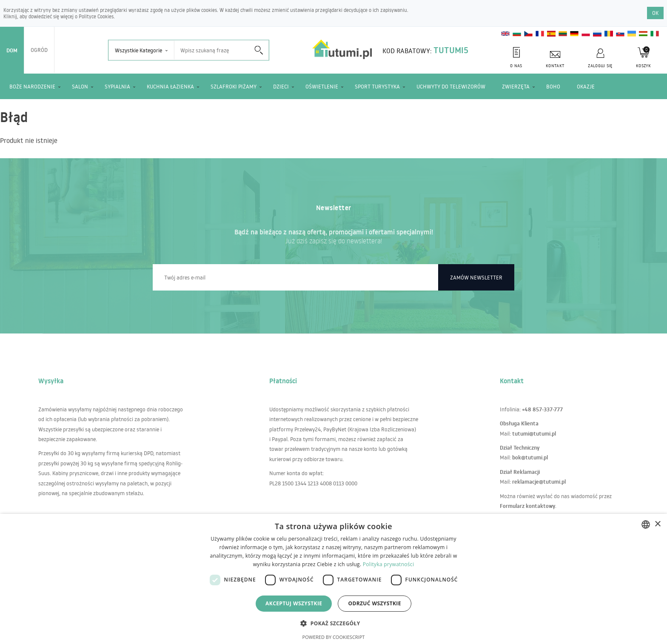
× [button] (657, 524)
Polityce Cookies (96, 16)
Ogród (39, 50)
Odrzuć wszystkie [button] (374, 603)
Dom (12, 50)
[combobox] (646, 524)
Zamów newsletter (476, 277)
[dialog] (333, 579)
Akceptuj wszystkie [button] (294, 603)
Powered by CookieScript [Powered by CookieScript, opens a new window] (334, 637)
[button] (333, 623)
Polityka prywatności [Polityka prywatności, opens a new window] (388, 564)
